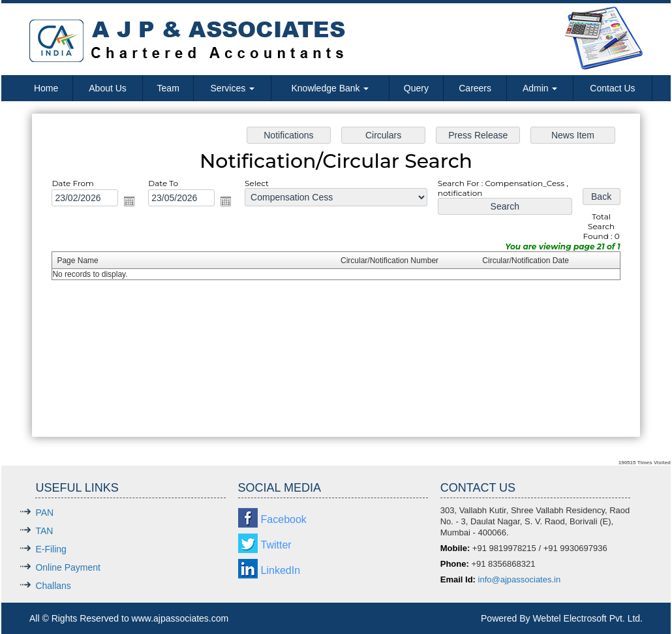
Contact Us (612, 88)
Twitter (276, 545)
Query (416, 88)
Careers (475, 88)
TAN (44, 531)
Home (46, 88)
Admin (540, 88)
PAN (44, 513)
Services (233, 88)
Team (168, 88)
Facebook (284, 519)
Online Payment (68, 567)
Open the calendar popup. (134, 202)
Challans (53, 586)
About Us (108, 88)
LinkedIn (281, 570)
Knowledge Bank (330, 88)
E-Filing (51, 549)
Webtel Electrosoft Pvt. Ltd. (588, 618)
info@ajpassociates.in (520, 579)
